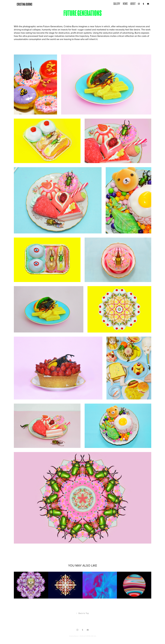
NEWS (125, 4)
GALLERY (117, 4)
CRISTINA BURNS (25, 4)
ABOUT (133, 4)
